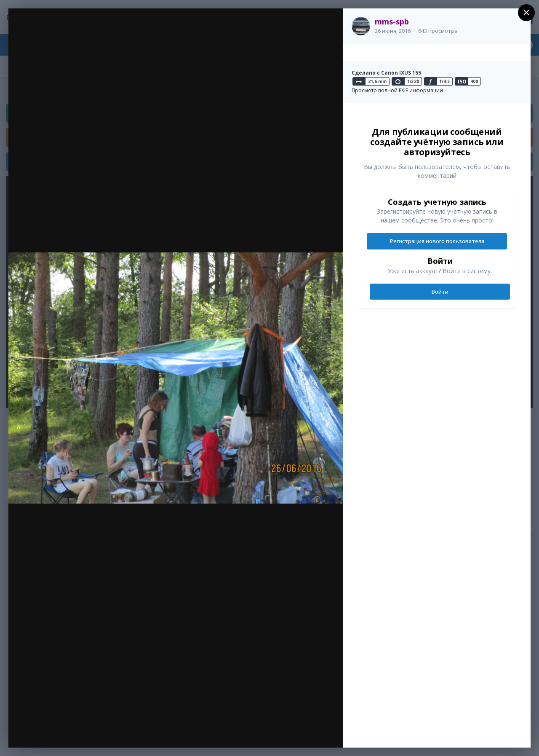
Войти (440, 292)
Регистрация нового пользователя (437, 241)
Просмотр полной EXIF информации (397, 90)
